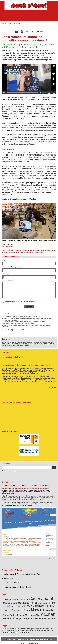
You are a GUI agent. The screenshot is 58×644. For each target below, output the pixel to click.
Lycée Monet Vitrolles (17, 252)
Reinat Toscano (33, 613)
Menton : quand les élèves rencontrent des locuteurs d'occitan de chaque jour (28, 318)
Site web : (6, 274)
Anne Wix (10, 251)
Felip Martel (29, 600)
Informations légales (11, 580)
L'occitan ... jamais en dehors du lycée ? (16, 317)
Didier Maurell (35, 251)
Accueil (4, 23)
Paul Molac (40, 611)
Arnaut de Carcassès (22, 251)
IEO (30, 602)
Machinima (28, 252)
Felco (22, 600)
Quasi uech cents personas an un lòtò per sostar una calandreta (23, 324)
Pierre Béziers (37, 252)
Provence (22, 613)
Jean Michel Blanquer (42, 602)
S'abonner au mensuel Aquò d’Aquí (16, 584)
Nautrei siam (8, 576)
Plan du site (22, 640)
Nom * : (5, 260)
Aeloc (6, 597)
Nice (15, 610)
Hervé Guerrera (19, 602)
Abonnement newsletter (6, 640)
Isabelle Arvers (46, 251)
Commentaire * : (8, 281)
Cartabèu (6, 350)
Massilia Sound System (35, 606)
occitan (24, 610)
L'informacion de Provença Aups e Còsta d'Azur (21, 571)
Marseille (18, 606)
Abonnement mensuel (15, 640)
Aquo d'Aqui (35, 596)
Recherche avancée (8, 468)
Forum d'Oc (40, 599)
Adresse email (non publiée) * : (12, 267)
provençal (50, 610)
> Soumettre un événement (12, 354)
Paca (33, 610)
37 (22, 328)
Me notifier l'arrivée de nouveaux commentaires (20, 302)
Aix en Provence (17, 597)
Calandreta (50, 597)
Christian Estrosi (12, 600)
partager (40, 31)
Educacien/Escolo (14, 23)
